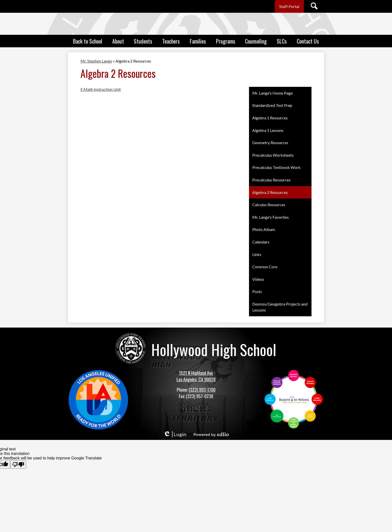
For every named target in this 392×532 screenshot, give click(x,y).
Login (175, 434)
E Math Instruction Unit (101, 89)
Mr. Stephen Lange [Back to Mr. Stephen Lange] (96, 61)
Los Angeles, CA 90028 (196, 379)
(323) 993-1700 (202, 390)
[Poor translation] (18, 465)
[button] (88, 41)
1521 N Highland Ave (196, 373)
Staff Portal (289, 6)
